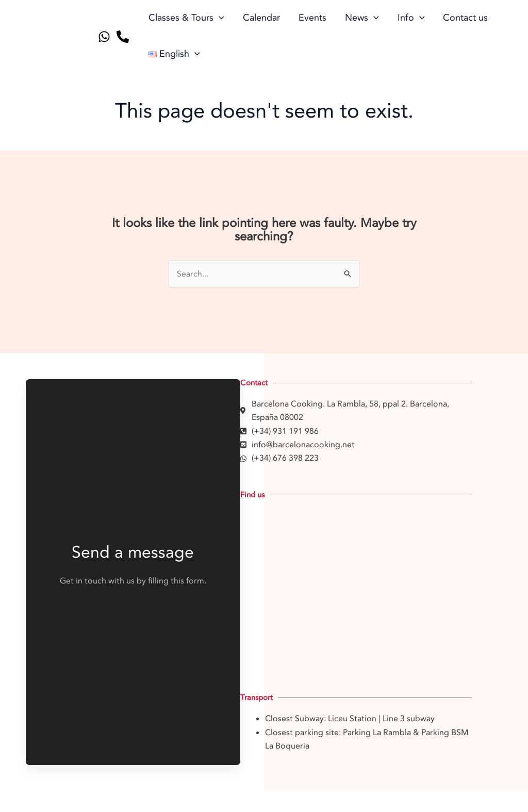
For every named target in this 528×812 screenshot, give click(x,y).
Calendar (261, 18)
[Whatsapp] (104, 37)
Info (411, 18)
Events (312, 18)
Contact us (465, 18)
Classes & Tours (186, 18)
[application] (219, 18)
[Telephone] (123, 37)
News (362, 18)
